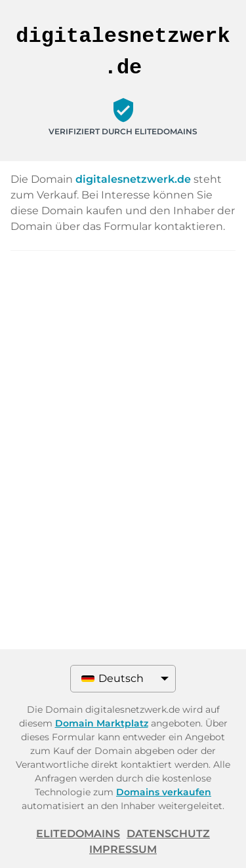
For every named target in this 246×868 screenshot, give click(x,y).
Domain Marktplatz (102, 723)
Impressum (123, 849)
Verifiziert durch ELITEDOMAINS (123, 131)
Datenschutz (168, 834)
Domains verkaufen (164, 792)
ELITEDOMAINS (78, 834)
